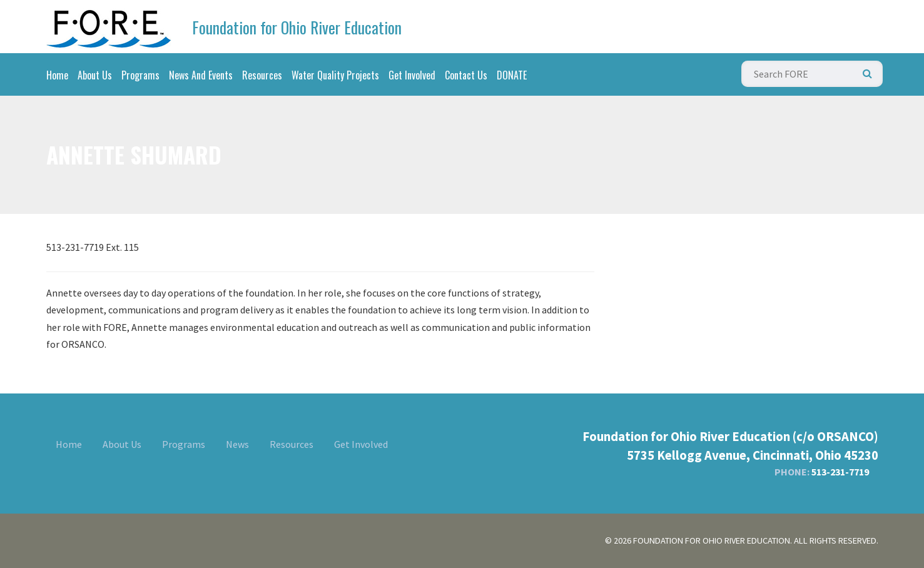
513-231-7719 (840, 472)
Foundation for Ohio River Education (297, 27)
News (237, 444)
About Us (95, 75)
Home (57, 75)
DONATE (512, 75)
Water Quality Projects (335, 75)
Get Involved (412, 75)
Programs (140, 75)
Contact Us (466, 75)
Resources (262, 75)
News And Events (201, 75)
